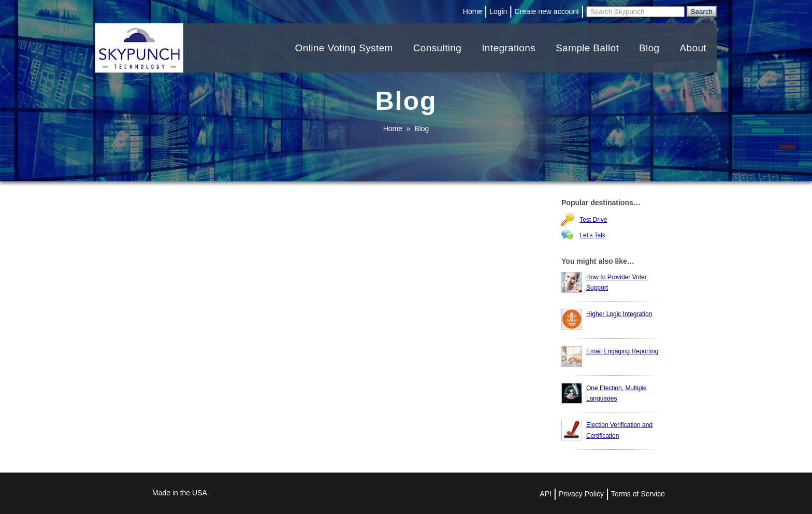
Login (498, 11)
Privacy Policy (581, 494)
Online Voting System (344, 48)
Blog (649, 48)
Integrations (509, 48)
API (546, 494)
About (693, 48)
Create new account (547, 11)
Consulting (438, 48)
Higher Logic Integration (619, 314)
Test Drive (593, 220)
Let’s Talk (592, 235)
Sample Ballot (587, 48)
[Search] (635, 12)
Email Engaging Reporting (622, 351)
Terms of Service (638, 494)
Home (473, 11)
